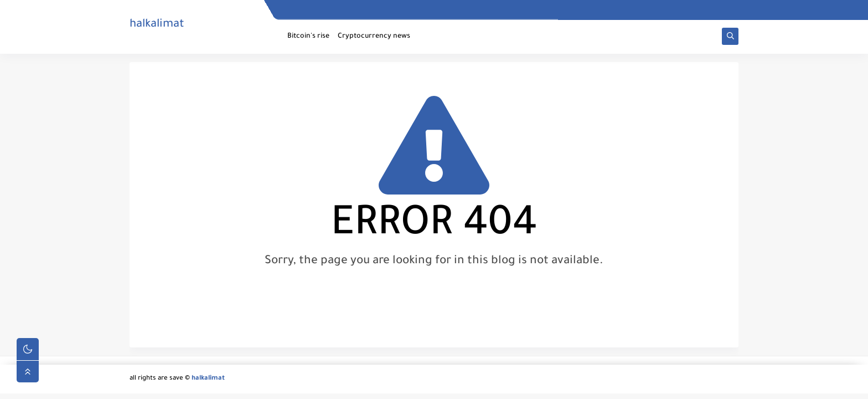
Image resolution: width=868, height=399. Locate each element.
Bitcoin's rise (308, 37)
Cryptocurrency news (374, 37)
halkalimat (157, 25)
